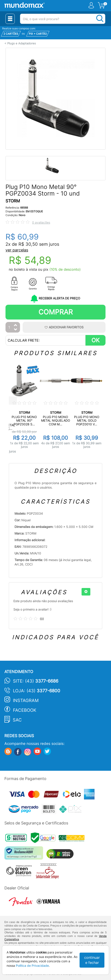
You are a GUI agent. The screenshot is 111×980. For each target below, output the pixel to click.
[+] (86, 592)
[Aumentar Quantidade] (16, 325)
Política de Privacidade (32, 966)
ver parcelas (17, 250)
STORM (13, 201)
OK (96, 340)
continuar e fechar (92, 960)
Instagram (26, 700)
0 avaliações (41, 222)
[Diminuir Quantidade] (16, 330)
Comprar (56, 312)
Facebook (25, 710)
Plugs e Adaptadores (22, 43)
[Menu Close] (10, 19)
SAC (17, 720)
